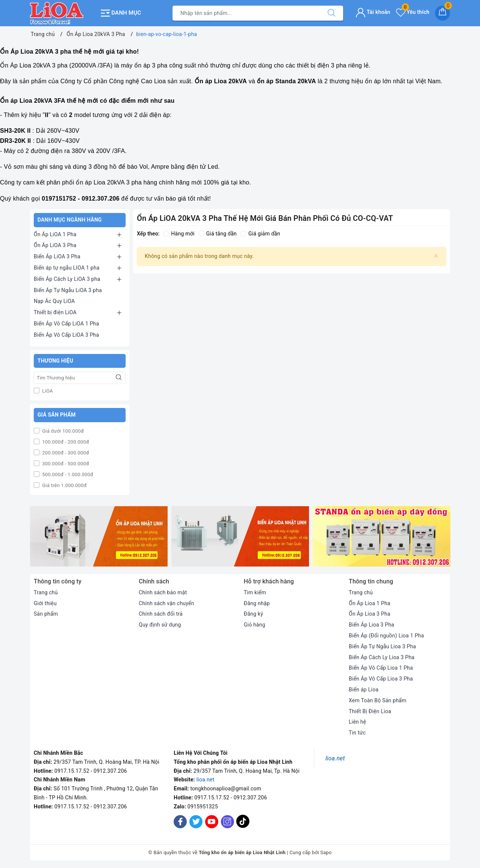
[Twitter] (196, 822)
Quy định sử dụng (160, 625)
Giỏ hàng (254, 625)
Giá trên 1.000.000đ (64, 485)
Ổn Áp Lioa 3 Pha (370, 614)
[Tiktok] (243, 827)
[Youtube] (212, 822)
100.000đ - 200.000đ (65, 442)
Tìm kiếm (255, 592)
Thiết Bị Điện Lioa (370, 711)
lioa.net (205, 780)
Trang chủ (46, 592)
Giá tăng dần (218, 234)
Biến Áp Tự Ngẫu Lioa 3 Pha (382, 646)
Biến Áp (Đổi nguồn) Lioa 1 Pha (386, 636)
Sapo (326, 852)
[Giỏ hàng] (442, 13)
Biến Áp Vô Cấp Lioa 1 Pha (381, 668)
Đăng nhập (257, 603)
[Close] (436, 256)
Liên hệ (357, 722)
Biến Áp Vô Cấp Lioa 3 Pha (381, 679)
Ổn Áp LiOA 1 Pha (55, 234)
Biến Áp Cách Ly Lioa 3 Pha (382, 657)
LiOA (47, 391)
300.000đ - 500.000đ (65, 464)
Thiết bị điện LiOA (55, 312)
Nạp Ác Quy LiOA (54, 301)
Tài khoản (373, 12)
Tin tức (357, 733)
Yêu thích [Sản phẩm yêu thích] (413, 12)
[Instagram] (227, 822)
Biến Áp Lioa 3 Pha (371, 625)
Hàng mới (179, 234)
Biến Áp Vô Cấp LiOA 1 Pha (66, 324)
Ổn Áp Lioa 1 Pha (370, 603)
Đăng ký (253, 614)
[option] (99, 536)
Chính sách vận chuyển (166, 603)
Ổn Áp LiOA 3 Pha (55, 245)
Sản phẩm (46, 614)
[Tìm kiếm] (331, 13)
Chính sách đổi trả (161, 614)
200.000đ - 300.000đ (65, 453)
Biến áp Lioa (364, 690)
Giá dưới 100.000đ (62, 431)
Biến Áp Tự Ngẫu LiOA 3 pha (68, 290)
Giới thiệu (45, 603)
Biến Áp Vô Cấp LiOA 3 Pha (66, 335)
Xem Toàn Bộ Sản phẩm (378, 700)
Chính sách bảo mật (163, 592)
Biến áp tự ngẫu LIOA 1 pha (67, 268)
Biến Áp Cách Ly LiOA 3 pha (67, 279)
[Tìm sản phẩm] (246, 13)
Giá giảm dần (260, 234)
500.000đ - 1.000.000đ (67, 474)
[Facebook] (180, 822)
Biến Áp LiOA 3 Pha (57, 256)
